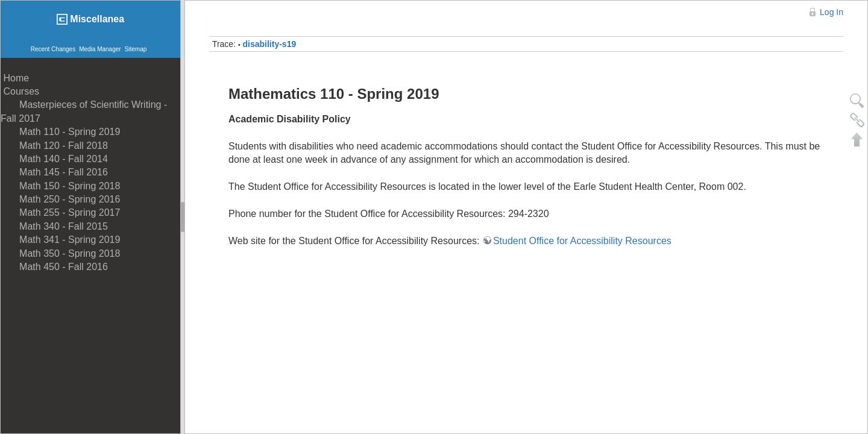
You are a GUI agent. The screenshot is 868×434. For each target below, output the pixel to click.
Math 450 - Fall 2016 (54, 267)
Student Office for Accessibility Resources (582, 241)
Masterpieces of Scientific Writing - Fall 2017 (84, 111)
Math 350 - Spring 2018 (60, 253)
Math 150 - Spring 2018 (60, 186)
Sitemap (136, 49)
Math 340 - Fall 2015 (54, 226)
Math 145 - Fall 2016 (54, 172)
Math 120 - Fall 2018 (54, 146)
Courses (20, 91)
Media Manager (100, 49)
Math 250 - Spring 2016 (60, 199)
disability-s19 (270, 44)
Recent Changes (53, 49)
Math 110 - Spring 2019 (60, 132)
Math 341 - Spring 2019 (60, 240)
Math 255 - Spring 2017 (60, 212)
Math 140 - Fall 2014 (54, 159)
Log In (832, 12)
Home (15, 78)
